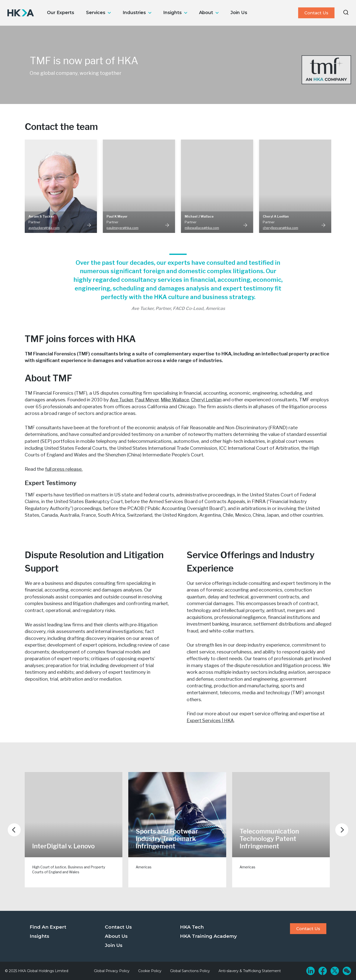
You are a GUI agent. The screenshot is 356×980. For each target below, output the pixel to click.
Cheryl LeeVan (206, 400)
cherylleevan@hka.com (280, 228)
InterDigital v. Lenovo (63, 846)
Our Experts (61, 13)
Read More (89, 225)
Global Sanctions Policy (190, 971)
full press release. (64, 469)
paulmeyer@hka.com (122, 228)
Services (96, 13)
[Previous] (14, 830)
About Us (116, 936)
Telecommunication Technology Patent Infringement (269, 839)
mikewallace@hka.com (202, 228)
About (206, 13)
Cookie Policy (150, 971)
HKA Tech (192, 927)
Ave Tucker (121, 400)
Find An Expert (48, 927)
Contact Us (316, 13)
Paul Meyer (147, 400)
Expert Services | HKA (210, 721)
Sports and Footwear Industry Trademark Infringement (167, 839)
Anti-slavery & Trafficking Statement (250, 971)
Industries (134, 13)
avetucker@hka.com (44, 228)
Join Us (239, 13)
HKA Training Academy (208, 936)
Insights (172, 13)
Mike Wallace (175, 400)
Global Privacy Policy (112, 971)
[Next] (342, 830)
